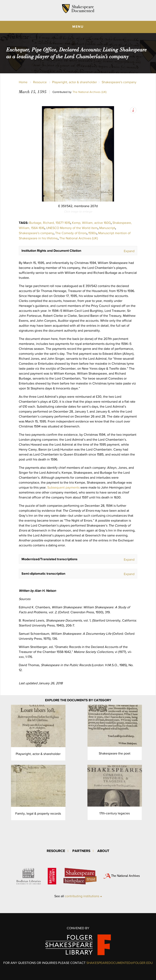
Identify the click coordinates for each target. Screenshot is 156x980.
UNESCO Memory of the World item (72, 228)
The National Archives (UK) (89, 92)
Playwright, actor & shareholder (74, 82)
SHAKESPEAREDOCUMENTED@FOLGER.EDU (120, 963)
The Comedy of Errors (71, 233)
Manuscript (107, 228)
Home (23, 82)
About (103, 851)
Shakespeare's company (119, 82)
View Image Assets (133, 110)
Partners (81, 851)
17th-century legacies (115, 813)
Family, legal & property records (38, 813)
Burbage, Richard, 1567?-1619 (50, 223)
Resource (40, 82)
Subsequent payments (64, 487)
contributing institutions (82, 896)
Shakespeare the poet (115, 753)
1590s (92, 233)
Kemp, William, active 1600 (91, 223)
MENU (78, 26)
